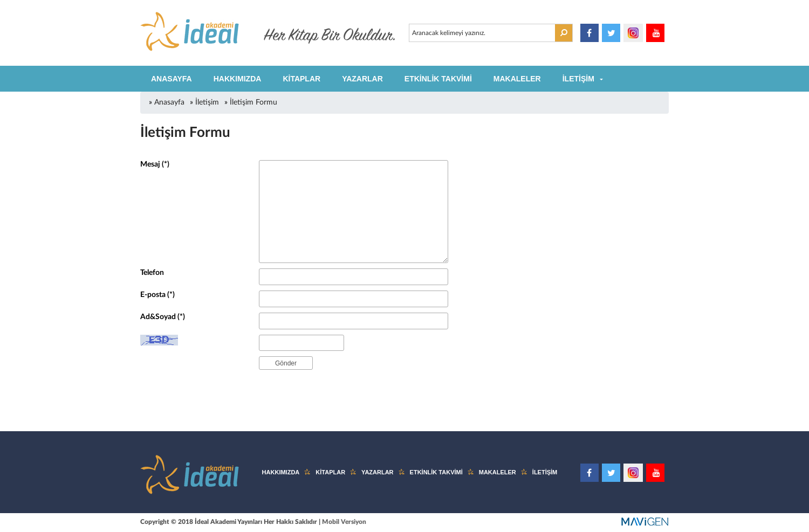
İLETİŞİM (578, 79)
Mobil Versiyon (344, 522)
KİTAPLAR (301, 79)
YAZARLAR (362, 79)
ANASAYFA (172, 79)
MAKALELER (517, 79)
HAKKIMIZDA (238, 79)
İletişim (207, 102)
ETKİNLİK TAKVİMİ (438, 79)
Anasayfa (169, 102)
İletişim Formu (253, 102)
